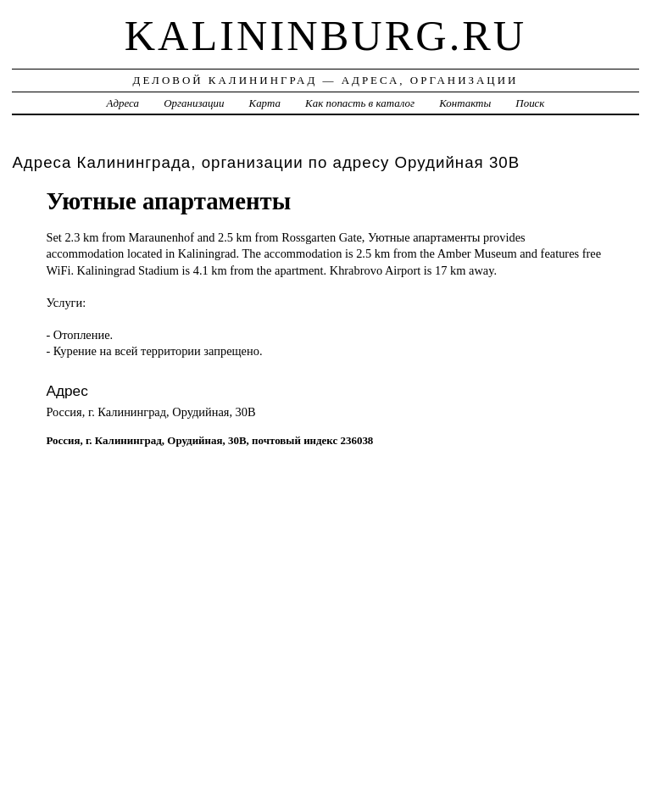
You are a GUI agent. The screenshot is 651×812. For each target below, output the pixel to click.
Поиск (530, 103)
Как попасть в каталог (360, 103)
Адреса (123, 103)
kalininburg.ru (326, 36)
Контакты (465, 103)
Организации (194, 103)
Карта (265, 103)
